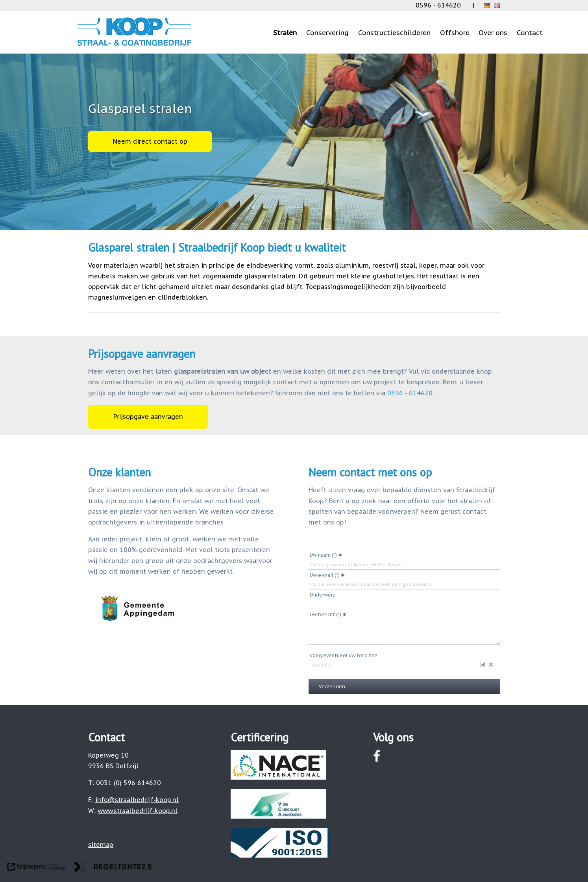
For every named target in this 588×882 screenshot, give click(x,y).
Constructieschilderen (394, 33)
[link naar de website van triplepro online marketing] (36, 868)
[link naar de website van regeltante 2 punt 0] (113, 868)
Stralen (285, 33)
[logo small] (134, 46)
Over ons (493, 33)
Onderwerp (323, 595)
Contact (530, 33)
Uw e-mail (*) (325, 575)
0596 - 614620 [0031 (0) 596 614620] (438, 5)
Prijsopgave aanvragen (148, 417)
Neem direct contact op (150, 141)
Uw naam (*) (323, 555)
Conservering (327, 33)
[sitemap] (101, 845)
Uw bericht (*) (325, 614)
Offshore (455, 33)
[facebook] (377, 756)
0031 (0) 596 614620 (129, 783)
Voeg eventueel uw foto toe (344, 655)
